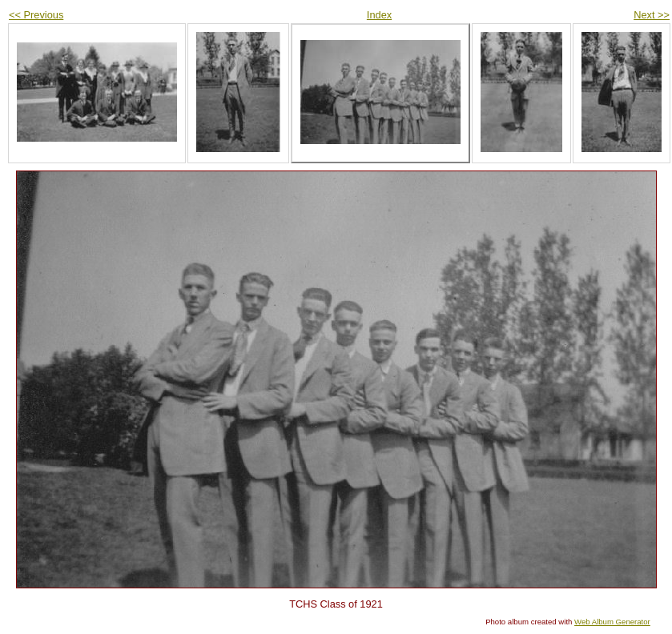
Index (379, 15)
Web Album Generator (612, 622)
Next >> (652, 15)
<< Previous (36, 15)
